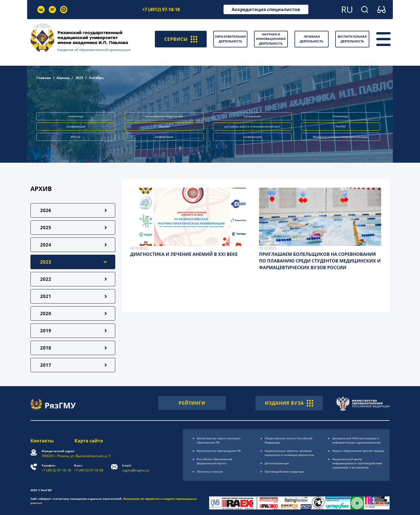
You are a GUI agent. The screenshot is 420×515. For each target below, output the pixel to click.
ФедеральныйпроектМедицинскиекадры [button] (341, 137)
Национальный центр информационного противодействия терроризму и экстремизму (357, 463)
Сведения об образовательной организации (94, 50)
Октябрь (96, 78)
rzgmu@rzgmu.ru (136, 468)
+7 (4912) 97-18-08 (89, 468)
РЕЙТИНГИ (192, 403)
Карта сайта (89, 441)
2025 (46, 228)
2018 (46, 348)
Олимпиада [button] (341, 116)
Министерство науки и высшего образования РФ (219, 440)
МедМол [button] (164, 126)
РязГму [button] (76, 137)
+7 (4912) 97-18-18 (161, 9)
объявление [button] (252, 116)
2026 (46, 210)
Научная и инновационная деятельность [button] (271, 39)
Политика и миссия (210, 471)
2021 (46, 296)
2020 (46, 313)
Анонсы (63, 78)
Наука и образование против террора (358, 451)
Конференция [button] (76, 126)
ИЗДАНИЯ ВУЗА (289, 403)
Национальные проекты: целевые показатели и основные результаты (289, 453)
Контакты (42, 441)
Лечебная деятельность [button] (312, 39)
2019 (46, 331)
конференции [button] (164, 137)
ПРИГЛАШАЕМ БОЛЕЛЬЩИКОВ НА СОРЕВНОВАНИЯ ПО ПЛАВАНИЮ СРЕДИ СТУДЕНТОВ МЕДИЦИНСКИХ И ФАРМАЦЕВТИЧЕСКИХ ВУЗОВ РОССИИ (320, 261)
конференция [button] (252, 137)
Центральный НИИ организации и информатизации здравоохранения (356, 440)
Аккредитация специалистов (266, 9)
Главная (43, 78)
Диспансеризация (277, 463)
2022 (46, 279)
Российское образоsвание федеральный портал (215, 461)
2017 (46, 365)
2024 (46, 245)
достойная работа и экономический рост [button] (252, 126)
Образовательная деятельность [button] (230, 39)
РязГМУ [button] (341, 126)
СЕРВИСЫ (181, 39)
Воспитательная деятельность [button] (352, 39)
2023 (79, 78)
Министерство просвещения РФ (219, 451)
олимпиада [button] (76, 116)
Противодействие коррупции (284, 471)
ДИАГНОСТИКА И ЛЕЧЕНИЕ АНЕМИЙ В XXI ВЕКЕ (184, 254)
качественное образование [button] (164, 116)
